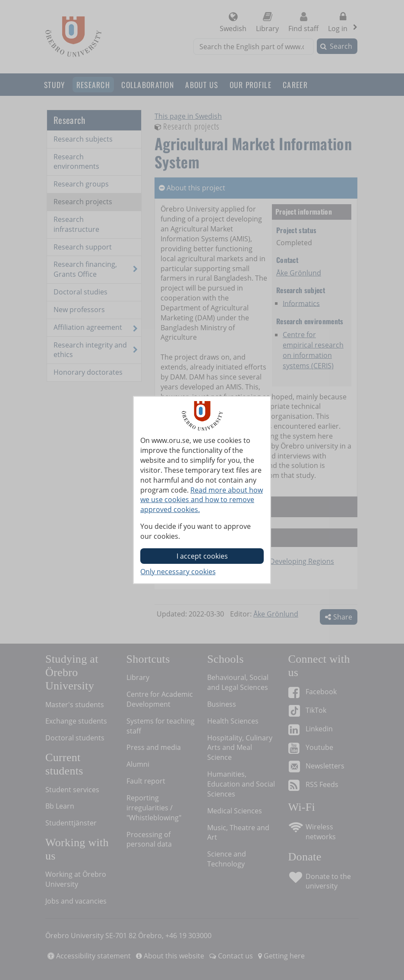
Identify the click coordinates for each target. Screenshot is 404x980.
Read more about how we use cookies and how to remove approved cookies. (202, 500)
